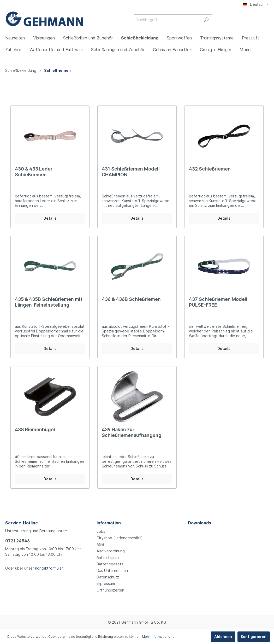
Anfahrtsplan (108, 557)
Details (50, 218)
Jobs (101, 531)
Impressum (106, 584)
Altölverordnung (111, 551)
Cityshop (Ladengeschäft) (120, 538)
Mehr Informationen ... (159, 637)
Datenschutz (108, 577)
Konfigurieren (254, 637)
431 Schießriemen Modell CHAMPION (131, 172)
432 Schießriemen (210, 169)
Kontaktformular (49, 568)
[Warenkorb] (266, 20)
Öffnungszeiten (110, 590)
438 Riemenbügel (35, 429)
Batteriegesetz (110, 564)
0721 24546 (17, 541)
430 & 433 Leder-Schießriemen (35, 172)
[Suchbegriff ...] (167, 20)
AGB (100, 544)
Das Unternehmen (112, 570)
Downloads (199, 523)
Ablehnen (223, 637)
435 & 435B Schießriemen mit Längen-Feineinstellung (49, 302)
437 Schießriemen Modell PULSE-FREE (218, 302)
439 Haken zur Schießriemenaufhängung (132, 432)
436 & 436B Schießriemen (131, 299)
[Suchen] (206, 20)
